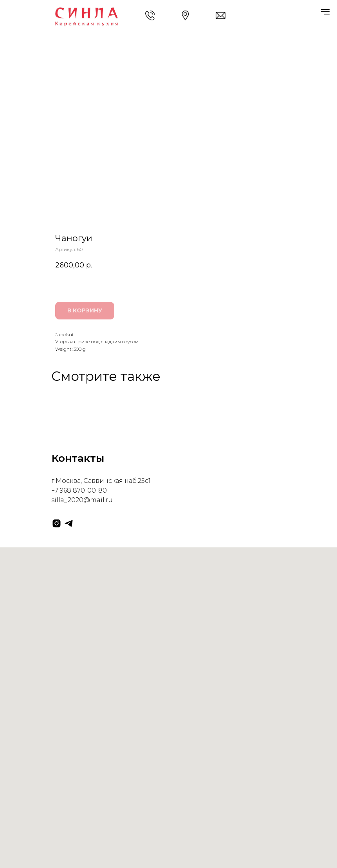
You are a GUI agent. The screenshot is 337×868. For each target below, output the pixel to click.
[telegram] (69, 523)
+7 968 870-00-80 (79, 490)
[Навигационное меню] (325, 12)
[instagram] (57, 523)
